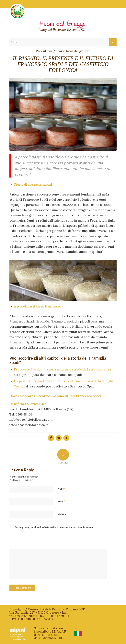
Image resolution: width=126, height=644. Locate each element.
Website (62, 514)
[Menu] (109, 11)
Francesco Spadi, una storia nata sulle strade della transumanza (62, 369)
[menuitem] (109, 11)
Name (62, 489)
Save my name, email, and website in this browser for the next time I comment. (55, 527)
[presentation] (36, 539)
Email (61, 502)
